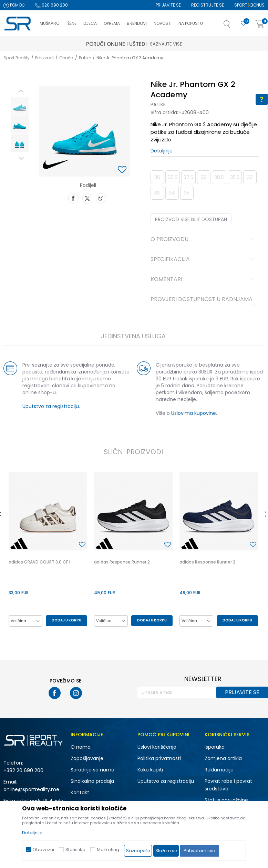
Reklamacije (219, 770)
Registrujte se (208, 5)
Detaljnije (162, 151)
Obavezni (43, 850)
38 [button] (204, 177)
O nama (81, 747)
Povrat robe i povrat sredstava (228, 785)
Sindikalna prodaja (92, 781)
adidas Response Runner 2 (122, 562)
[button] (234, 26)
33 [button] (157, 193)
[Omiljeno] (244, 24)
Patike (85, 58)
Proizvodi (44, 58)
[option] (20, 106)
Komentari (205, 280)
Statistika (75, 850)
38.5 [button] (219, 177)
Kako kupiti (150, 770)
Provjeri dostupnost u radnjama (205, 302)
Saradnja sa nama (92, 770)
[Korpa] (260, 24)
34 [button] (172, 193)
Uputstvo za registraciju (51, 406)
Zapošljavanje (87, 758)
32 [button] (250, 177)
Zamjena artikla (223, 758)
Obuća (66, 58)
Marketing (108, 850)
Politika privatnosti (159, 758)
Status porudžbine (226, 800)
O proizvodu (205, 240)
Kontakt (80, 792)
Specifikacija (205, 260)
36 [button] (157, 177)
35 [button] (187, 193)
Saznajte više (166, 44)
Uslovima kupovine (194, 413)
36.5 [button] (173, 177)
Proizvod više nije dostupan (191, 219)
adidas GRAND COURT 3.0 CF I (39, 562)
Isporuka (215, 747)
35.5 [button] (235, 177)
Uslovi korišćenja (157, 747)
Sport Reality (17, 58)
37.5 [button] (188, 177)
